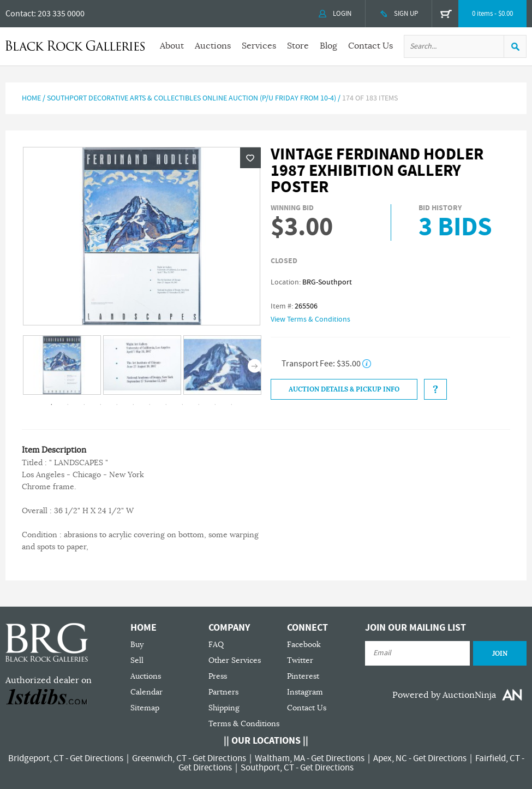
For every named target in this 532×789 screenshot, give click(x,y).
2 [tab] (68, 405)
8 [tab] (166, 405)
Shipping (224, 708)
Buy (137, 645)
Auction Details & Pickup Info (344, 389)
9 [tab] (182, 405)
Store (298, 46)
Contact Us (370, 46)
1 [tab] (51, 405)
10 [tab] (199, 405)
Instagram (305, 692)
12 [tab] (231, 405)
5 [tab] (117, 405)
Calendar (147, 692)
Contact (20, 14)
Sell (137, 660)
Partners (223, 692)
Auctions (213, 46)
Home (31, 98)
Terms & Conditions (244, 724)
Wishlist (250, 158)
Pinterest (303, 676)
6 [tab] (133, 405)
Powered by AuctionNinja (444, 695)
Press (218, 676)
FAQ (216, 645)
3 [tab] (84, 405)
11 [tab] (215, 405)
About (172, 46)
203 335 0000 (61, 14)
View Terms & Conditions (310, 319)
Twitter (300, 660)
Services (259, 46)
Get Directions (97, 758)
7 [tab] (150, 405)
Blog (328, 46)
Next (255, 366)
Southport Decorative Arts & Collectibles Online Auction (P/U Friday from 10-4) (192, 98)
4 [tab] (100, 405)
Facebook (304, 645)
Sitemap (145, 708)
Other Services (235, 660)
